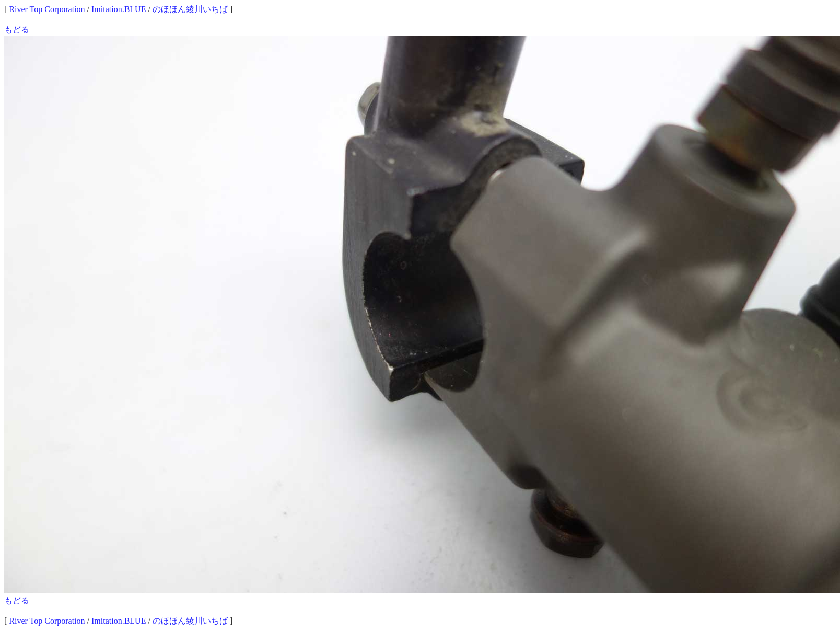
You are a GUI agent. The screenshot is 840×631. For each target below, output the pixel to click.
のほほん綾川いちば (190, 9)
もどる (17, 30)
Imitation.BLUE (119, 9)
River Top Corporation (47, 9)
